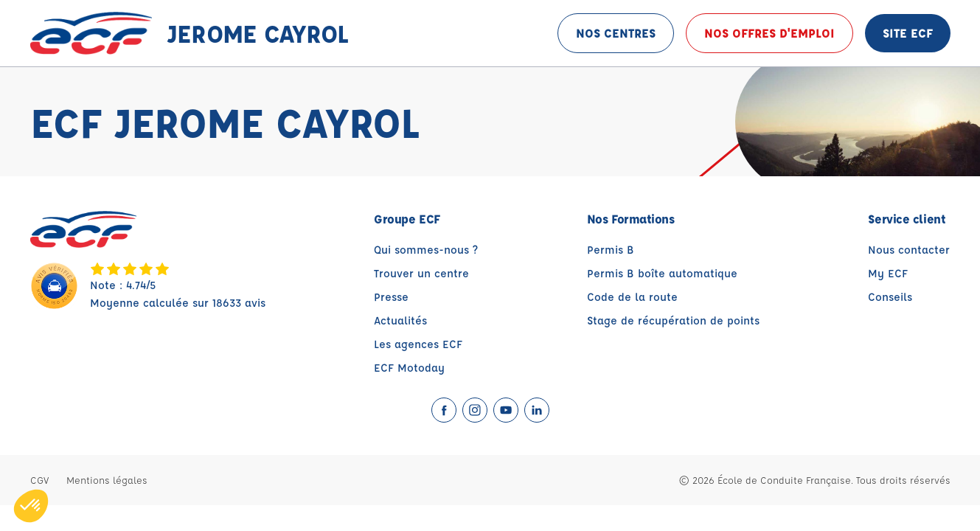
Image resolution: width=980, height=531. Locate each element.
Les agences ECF (418, 344)
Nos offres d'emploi (769, 33)
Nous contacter (909, 250)
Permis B (611, 250)
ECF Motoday (409, 368)
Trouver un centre (421, 273)
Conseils (890, 297)
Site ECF (908, 33)
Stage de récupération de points (673, 320)
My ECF (888, 273)
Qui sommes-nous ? (426, 250)
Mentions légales (107, 480)
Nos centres (616, 33)
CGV (39, 480)
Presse (391, 297)
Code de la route (632, 297)
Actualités (400, 320)
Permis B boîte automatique (662, 273)
